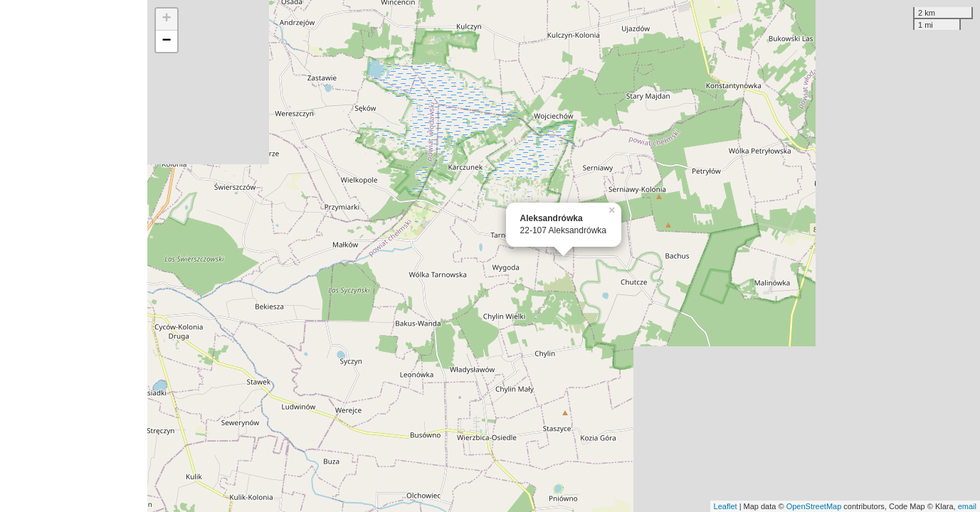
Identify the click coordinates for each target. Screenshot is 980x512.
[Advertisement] (74, 256)
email (967, 506)
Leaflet (726, 506)
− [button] (166, 41)
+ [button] (166, 19)
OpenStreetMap (814, 506)
